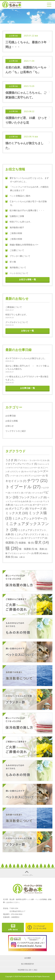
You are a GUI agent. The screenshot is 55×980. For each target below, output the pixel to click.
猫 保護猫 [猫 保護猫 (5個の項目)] (27, 549)
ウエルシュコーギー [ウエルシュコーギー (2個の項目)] (31, 468)
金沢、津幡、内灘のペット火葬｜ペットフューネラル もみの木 (12, 5)
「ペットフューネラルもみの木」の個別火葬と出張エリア (27, 189)
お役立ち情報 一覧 (28, 279)
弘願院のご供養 (15, 216)
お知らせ (10, 426)
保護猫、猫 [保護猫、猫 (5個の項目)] (26, 543)
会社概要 (28, 958)
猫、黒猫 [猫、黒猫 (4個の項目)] (41, 549)
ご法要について (15, 250)
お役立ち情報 (12, 421)
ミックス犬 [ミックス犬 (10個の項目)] (17, 513)
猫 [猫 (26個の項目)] (12, 548)
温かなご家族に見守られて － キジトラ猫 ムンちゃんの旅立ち (27, 367)
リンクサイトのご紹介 (16, 431)
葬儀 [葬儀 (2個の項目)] (45, 553)
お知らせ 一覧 (28, 331)
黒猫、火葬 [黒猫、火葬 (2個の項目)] (20, 557)
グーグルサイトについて (17, 322)
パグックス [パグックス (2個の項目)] (36, 493)
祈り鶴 (11, 262)
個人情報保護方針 (28, 964)
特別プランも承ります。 (19, 222)
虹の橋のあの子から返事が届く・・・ (26, 211)
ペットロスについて (17, 273)
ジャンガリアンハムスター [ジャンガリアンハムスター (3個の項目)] (32, 476)
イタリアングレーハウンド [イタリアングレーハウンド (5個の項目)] (21, 464)
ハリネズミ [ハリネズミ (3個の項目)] (17, 493)
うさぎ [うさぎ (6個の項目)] (11, 460)
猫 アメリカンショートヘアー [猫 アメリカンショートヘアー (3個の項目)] (20, 553)
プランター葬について (18, 256)
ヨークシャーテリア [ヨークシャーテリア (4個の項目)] (36, 538)
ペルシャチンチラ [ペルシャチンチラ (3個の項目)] (23, 505)
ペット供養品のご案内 (18, 196)
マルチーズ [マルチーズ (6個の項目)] (38, 509)
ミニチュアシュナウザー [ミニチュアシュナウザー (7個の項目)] (30, 518)
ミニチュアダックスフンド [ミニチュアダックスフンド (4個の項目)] (29, 534)
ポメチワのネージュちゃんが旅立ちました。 (26, 358)
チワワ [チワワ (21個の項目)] (37, 481)
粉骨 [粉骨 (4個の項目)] (38, 553)
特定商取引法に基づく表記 (28, 970)
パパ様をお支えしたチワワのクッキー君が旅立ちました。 (27, 378)
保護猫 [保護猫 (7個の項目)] (12, 543)
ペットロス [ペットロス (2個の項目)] (37, 501)
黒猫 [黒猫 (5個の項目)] (10, 557)
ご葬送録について (14, 307)
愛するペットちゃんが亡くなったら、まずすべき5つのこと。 (27, 180)
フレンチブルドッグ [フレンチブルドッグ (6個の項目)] (33, 497)
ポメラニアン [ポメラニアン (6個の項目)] (19, 509)
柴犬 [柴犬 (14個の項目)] (42, 542)
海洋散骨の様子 (15, 228)
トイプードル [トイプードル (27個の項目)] (23, 487)
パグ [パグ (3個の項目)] (27, 493)
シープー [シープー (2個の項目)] (14, 476)
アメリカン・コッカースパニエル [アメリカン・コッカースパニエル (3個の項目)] (34, 460)
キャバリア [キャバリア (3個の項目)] (30, 472)
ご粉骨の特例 (14, 233)
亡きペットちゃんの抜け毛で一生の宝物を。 (26, 203)
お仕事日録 (11, 416)
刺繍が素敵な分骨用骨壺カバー (22, 245)
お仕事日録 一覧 (28, 388)
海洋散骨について (16, 268)
